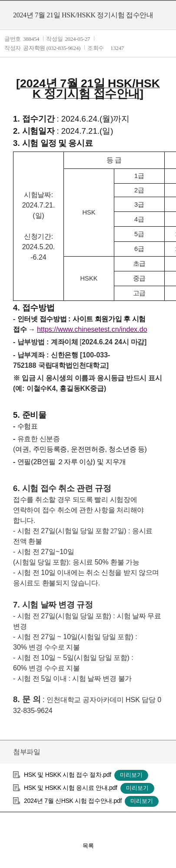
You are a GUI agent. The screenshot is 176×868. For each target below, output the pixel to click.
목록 (88, 846)
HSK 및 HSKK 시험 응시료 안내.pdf (71, 788)
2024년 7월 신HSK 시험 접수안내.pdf (73, 801)
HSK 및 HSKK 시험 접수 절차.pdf (68, 775)
